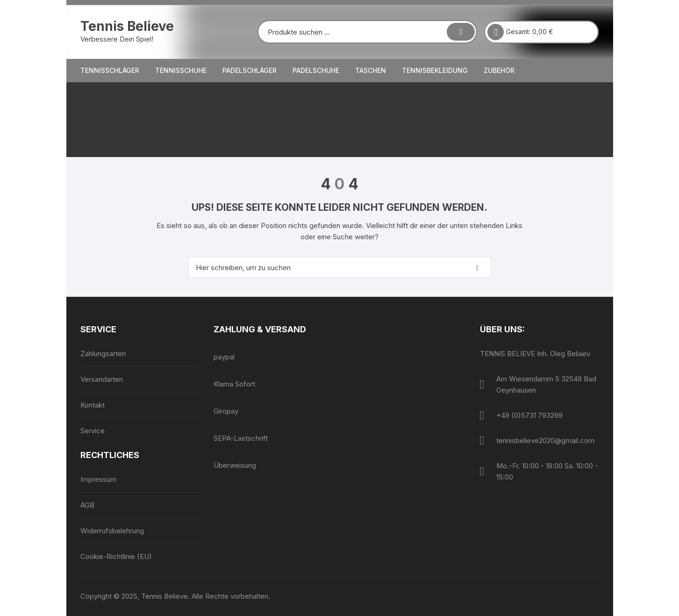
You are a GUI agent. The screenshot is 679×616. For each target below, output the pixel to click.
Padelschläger (250, 70)
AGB (87, 505)
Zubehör (499, 70)
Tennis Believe (127, 26)
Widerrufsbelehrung (112, 531)
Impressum (98, 479)
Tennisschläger (110, 70)
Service (93, 431)
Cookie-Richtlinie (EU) (116, 556)
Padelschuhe (316, 70)
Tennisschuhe (181, 70)
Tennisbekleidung (435, 70)
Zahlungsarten (103, 354)
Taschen (371, 70)
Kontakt (93, 405)
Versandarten (102, 379)
